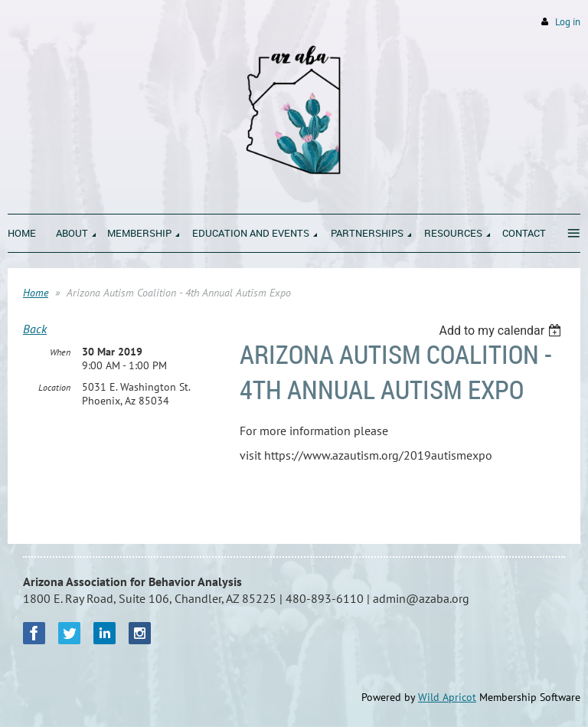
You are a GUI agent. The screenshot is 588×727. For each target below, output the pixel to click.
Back (35, 329)
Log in (568, 22)
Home (36, 293)
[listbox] (502, 331)
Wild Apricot (447, 697)
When (60, 352)
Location (54, 387)
